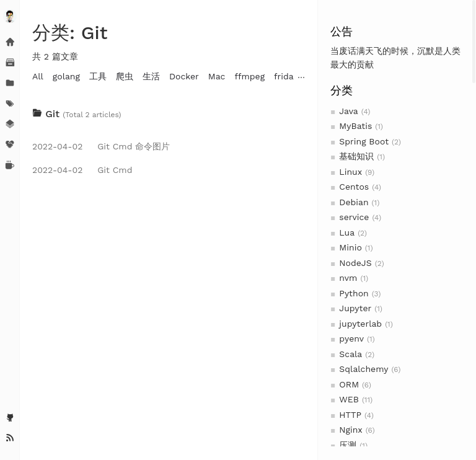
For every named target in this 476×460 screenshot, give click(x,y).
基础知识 (356, 156)
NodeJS (355, 263)
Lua (347, 232)
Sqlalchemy (364, 369)
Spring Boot (364, 141)
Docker (184, 76)
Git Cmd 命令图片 (101, 146)
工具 (98, 76)
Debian (354, 202)
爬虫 (125, 76)
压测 (348, 445)
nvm (348, 278)
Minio (350, 247)
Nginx (350, 430)
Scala (350, 354)
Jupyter (355, 308)
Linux (350, 172)
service (354, 217)
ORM (349, 384)
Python (354, 293)
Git (47, 114)
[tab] (169, 114)
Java (348, 111)
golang (66, 76)
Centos (354, 187)
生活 (151, 76)
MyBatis (355, 126)
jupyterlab (360, 324)
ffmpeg (249, 76)
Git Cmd (82, 170)
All (38, 76)
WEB (349, 399)
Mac (217, 76)
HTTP (350, 415)
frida (284, 76)
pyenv (351, 338)
